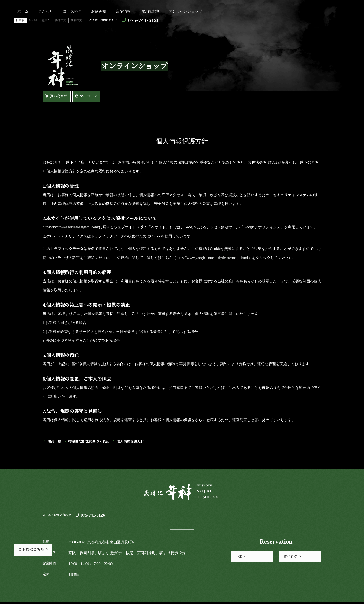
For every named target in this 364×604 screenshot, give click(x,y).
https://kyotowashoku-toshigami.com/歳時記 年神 (62, 66)
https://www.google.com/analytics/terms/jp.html (212, 259)
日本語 (20, 20)
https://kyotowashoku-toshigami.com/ (71, 228)
